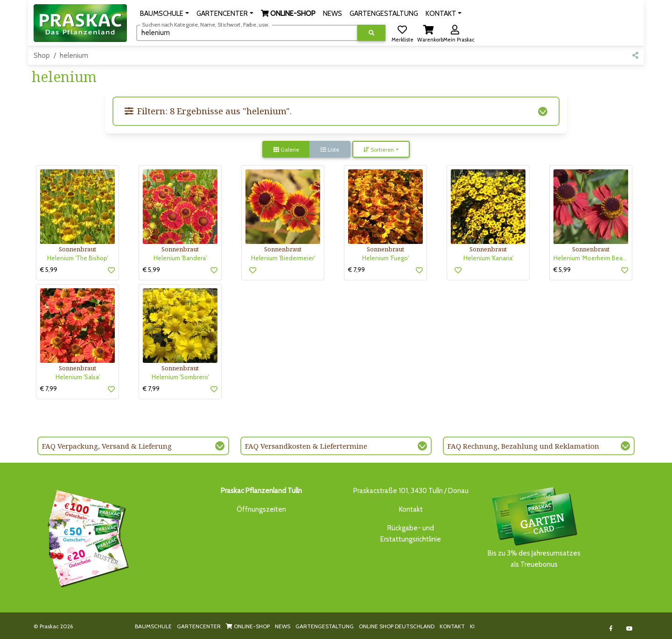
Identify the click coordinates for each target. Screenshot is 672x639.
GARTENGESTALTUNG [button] (384, 14)
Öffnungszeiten (261, 509)
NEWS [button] (332, 14)
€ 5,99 (49, 270)
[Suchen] (247, 33)
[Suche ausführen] (371, 33)
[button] (164, 14)
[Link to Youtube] (630, 629)
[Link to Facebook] (611, 629)
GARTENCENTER (199, 626)
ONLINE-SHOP (248, 626)
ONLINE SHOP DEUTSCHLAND (397, 626)
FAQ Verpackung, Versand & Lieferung (107, 446)
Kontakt (411, 509)
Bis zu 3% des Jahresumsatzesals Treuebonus (534, 527)
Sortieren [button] (379, 149)
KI (472, 626)
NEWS (283, 626)
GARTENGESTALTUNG (325, 626)
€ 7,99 (357, 270)
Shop (42, 56)
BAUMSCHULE (153, 626)
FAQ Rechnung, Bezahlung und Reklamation (523, 446)
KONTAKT (452, 626)
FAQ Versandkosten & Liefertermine (306, 446)
